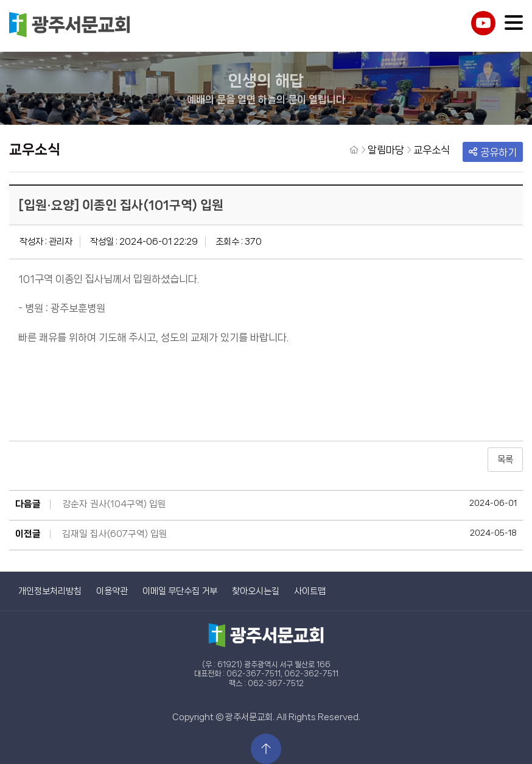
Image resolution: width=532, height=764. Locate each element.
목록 (505, 460)
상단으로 (266, 749)
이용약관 (112, 591)
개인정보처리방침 (50, 591)
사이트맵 (310, 591)
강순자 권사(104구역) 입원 (114, 504)
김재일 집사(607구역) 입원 (115, 534)
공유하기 (493, 152)
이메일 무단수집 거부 (180, 591)
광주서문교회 (70, 26)
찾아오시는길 (256, 591)
